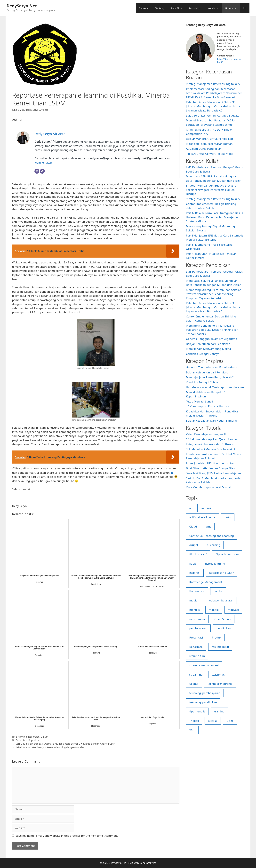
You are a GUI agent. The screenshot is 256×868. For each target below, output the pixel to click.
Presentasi (21, 740)
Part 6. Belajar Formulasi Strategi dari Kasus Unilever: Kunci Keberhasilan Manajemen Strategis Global (214, 217)
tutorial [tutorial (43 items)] (213, 721)
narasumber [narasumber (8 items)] (197, 619)
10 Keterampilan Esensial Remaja (208, 406)
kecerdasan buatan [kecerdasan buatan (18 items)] (222, 573)
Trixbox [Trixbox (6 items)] (194, 721)
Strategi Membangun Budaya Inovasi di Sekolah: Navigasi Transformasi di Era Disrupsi (212, 190)
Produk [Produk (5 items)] (217, 637)
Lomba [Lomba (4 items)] (218, 591)
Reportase (34, 737)
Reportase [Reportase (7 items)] (196, 647)
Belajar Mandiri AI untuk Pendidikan (209, 139)
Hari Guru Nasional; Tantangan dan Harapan (215, 387)
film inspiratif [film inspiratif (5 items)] (198, 554)
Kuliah (215, 8)
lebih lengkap (43, 162)
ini (172, 473)
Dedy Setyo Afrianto (37, 110)
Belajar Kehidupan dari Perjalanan (208, 344)
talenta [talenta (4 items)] (194, 684)
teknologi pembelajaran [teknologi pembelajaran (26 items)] (205, 693)
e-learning (21, 737)
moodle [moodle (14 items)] (214, 610)
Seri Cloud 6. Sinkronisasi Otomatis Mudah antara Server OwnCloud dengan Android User (65, 744)
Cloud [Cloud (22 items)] (193, 526)
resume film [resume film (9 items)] (197, 656)
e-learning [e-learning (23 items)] (213, 545)
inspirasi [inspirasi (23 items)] (195, 573)
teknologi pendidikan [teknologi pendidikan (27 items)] (203, 702)
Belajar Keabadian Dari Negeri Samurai (211, 421)
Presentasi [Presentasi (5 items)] (196, 637)
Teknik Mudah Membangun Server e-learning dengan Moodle (50, 747)
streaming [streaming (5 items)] (196, 675)
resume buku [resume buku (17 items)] (220, 647)
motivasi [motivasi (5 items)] (233, 610)
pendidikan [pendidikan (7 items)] (224, 628)
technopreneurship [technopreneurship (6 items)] (220, 684)
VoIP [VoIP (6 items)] (192, 730)
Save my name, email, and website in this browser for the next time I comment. (67, 836)
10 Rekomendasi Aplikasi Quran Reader (212, 439)
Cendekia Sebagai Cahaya (203, 354)
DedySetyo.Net (22, 6)
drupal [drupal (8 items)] (193, 545)
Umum (232, 8)
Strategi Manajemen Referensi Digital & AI (213, 84)
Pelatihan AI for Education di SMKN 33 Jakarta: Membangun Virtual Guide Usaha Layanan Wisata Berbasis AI (213, 106)
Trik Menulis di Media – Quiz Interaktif (211, 449)
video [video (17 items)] (230, 721)
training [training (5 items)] (219, 711)
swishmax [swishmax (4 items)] (218, 675)
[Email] (37, 171)
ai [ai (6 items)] (190, 508)
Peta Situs (177, 8)
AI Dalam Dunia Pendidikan (204, 149)
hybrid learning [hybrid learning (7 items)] (215, 564)
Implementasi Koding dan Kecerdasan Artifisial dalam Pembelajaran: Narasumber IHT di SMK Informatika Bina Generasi (214, 93)
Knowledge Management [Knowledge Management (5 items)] (206, 582)
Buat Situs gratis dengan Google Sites (210, 468)
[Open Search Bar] (245, 8)
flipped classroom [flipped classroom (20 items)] (227, 554)
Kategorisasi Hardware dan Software (210, 444)
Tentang (160, 8)
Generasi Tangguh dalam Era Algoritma (212, 339)
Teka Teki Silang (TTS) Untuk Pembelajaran (213, 473)
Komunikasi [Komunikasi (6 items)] (197, 591)
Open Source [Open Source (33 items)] (223, 619)
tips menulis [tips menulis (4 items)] (197, 711)
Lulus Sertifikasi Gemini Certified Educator (213, 115)
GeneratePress (148, 863)
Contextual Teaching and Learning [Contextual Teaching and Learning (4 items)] (212, 536)
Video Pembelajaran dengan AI (206, 434)
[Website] (42, 171)
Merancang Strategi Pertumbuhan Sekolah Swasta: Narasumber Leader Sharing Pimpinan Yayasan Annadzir (214, 294)
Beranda (144, 8)
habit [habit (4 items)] (193, 564)
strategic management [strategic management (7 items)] (204, 665)
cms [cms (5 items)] (208, 526)
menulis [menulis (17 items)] (194, 610)
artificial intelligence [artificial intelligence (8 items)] (202, 517)
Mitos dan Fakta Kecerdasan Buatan (209, 144)
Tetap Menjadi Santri (199, 401)
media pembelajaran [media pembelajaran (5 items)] (220, 600)
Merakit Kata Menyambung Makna (208, 349)
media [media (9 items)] (193, 600)
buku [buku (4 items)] (228, 517)
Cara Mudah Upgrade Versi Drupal (208, 487)
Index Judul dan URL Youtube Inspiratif (211, 463)
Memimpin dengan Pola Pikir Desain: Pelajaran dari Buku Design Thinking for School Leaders (212, 330)
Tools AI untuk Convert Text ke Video (210, 154)
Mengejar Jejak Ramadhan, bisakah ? (210, 377)
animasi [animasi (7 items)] (206, 508)
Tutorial (197, 8)
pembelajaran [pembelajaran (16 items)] (198, 628)
